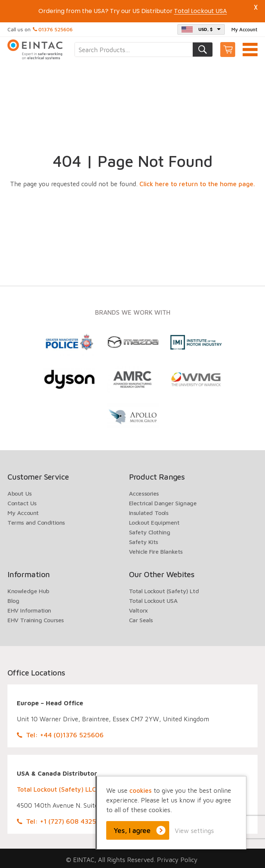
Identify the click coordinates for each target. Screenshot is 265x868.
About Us (20, 488)
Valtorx (138, 605)
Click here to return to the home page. (197, 179)
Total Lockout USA (153, 595)
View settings (194, 831)
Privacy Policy (177, 855)
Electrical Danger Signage (163, 498)
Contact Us (22, 498)
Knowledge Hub (28, 586)
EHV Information (29, 605)
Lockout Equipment (154, 517)
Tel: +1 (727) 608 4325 (61, 816)
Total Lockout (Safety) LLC (56, 784)
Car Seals (141, 615)
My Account (245, 24)
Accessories (144, 488)
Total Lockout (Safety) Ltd (164, 586)
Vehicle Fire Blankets (156, 546)
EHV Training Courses (36, 615)
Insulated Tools (149, 508)
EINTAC (35, 44)
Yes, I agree (132, 830)
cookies (141, 791)
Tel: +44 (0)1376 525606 (65, 730)
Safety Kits (144, 537)
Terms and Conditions (36, 517)
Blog (13, 595)
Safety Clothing (150, 527)
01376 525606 (56, 24)
